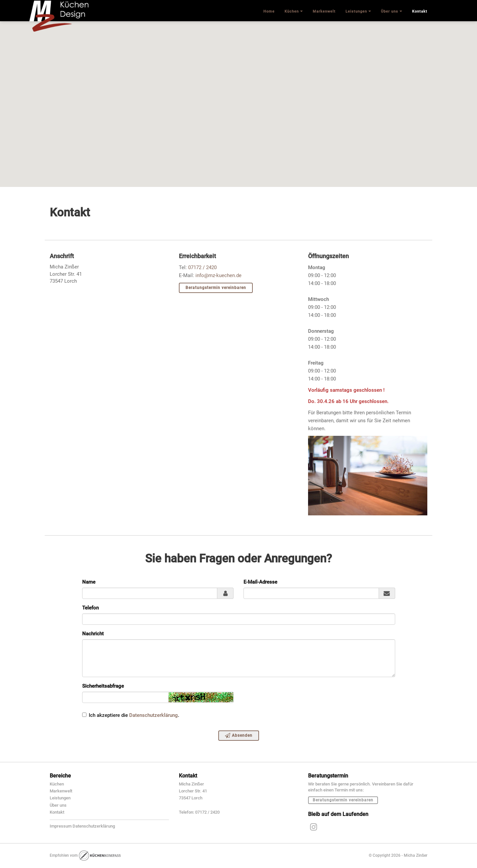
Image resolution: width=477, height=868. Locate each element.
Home (269, 11)
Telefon (90, 608)
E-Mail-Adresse (260, 582)
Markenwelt (61, 791)
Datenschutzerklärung (154, 715)
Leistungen (60, 798)
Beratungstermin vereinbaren (216, 288)
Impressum (61, 826)
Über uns (58, 805)
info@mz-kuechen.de (218, 275)
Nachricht (93, 634)
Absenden (239, 735)
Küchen (57, 784)
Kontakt (57, 812)
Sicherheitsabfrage (103, 686)
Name (89, 582)
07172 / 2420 (202, 267)
